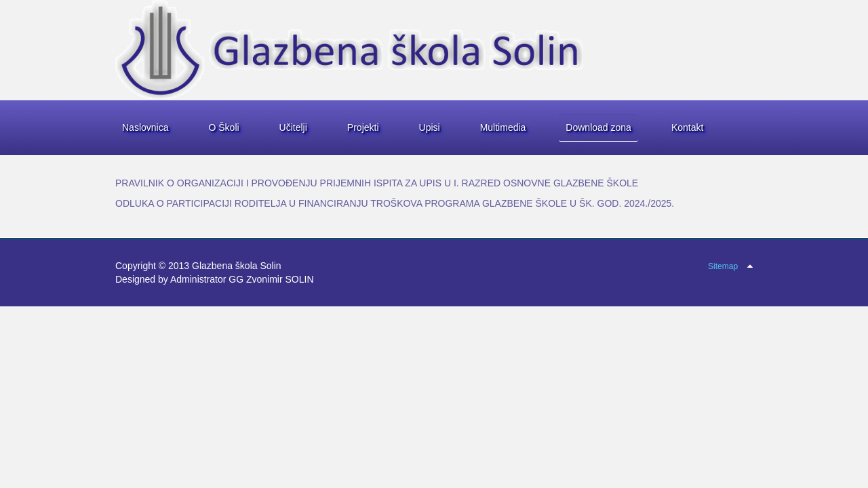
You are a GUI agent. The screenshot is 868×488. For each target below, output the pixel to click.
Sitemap (723, 266)
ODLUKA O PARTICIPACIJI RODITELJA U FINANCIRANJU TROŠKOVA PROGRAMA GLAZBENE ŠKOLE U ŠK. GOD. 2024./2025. (395, 203)
